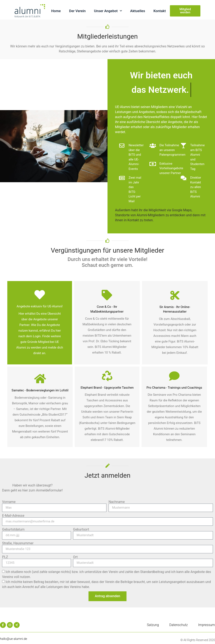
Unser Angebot (108, 11)
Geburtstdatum (13, 529)
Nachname (117, 502)
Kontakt (160, 11)
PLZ (5, 557)
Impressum (206, 625)
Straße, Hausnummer (18, 543)
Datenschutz (178, 625)
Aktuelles (138, 11)
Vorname (9, 502)
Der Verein (77, 11)
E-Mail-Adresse (13, 516)
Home (56, 11)
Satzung (153, 625)
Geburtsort (81, 529)
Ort (75, 557)
